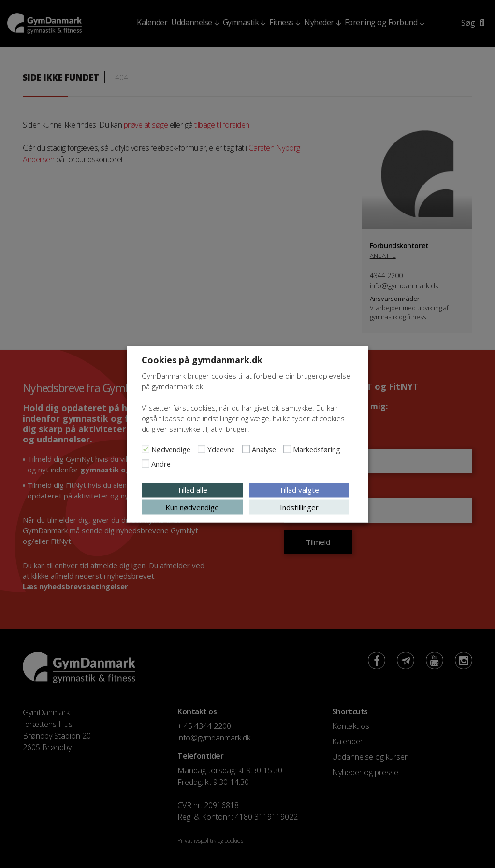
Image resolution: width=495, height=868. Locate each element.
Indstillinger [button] (299, 507)
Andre (161, 463)
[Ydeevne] (202, 449)
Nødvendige (171, 449)
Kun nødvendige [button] (192, 507)
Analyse (264, 449)
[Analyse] (246, 449)
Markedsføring (317, 449)
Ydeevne (221, 449)
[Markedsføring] (287, 449)
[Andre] (146, 463)
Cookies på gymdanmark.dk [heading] (202, 359)
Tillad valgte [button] (299, 489)
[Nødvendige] (146, 449)
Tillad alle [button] (192, 489)
